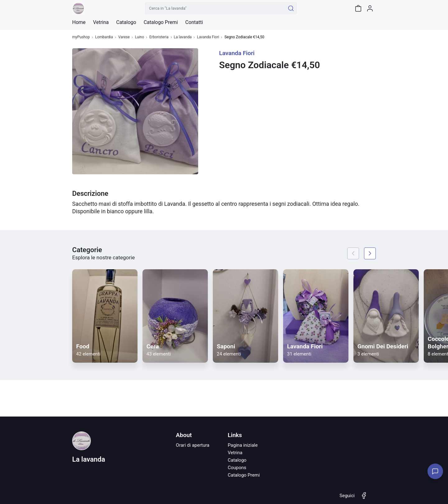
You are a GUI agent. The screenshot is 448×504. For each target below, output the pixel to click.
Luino (140, 37)
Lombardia (104, 37)
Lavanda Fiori (208, 37)
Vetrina (235, 453)
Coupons (237, 468)
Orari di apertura (193, 445)
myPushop (81, 37)
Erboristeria (159, 37)
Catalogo (126, 22)
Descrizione (90, 193)
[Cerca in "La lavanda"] (215, 8)
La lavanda (183, 37)
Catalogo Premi (244, 475)
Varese (124, 37)
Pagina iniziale (243, 445)
